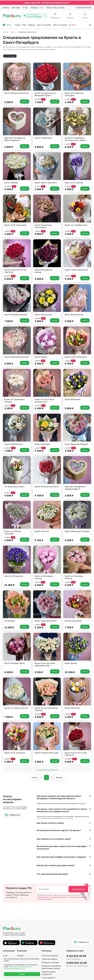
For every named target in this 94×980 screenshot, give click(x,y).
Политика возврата (50, 926)
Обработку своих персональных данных (52, 867)
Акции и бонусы (24, 929)
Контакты (7, 943)
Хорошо (22, 974)
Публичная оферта (50, 929)
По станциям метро (50, 951)
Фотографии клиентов (26, 943)
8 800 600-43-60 (77, 933)
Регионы (45, 961)
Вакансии (7, 936)
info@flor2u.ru (13, 814)
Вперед (59, 777)
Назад (34, 777)
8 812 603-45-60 (76, 926)
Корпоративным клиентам (28, 946)
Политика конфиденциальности (79, 975)
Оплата (6, 7)
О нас (25, 7)
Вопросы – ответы (25, 939)
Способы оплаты (24, 932)
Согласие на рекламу (51, 932)
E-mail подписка (48, 948)
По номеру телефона (50, 955)
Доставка (16, 7)
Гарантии (7, 929)
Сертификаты (9, 939)
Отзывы (37, 7)
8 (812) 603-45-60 (84, 7)
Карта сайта (47, 958)
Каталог (20, 926)
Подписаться (78, 859)
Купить (25, 101)
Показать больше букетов (47, 769)
